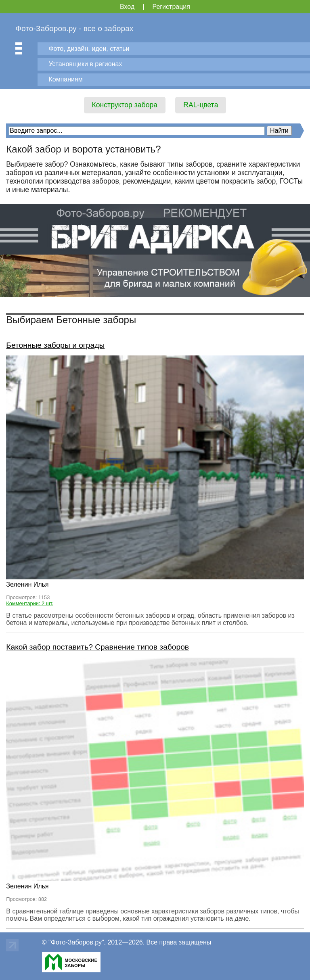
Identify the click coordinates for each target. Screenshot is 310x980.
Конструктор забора (125, 105)
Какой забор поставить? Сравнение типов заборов (97, 647)
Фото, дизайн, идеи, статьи (89, 49)
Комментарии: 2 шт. (30, 603)
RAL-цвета (201, 105)
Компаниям (65, 79)
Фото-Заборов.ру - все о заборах (74, 28)
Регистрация (171, 7)
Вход (127, 7)
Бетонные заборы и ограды (55, 345)
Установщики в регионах (85, 64)
